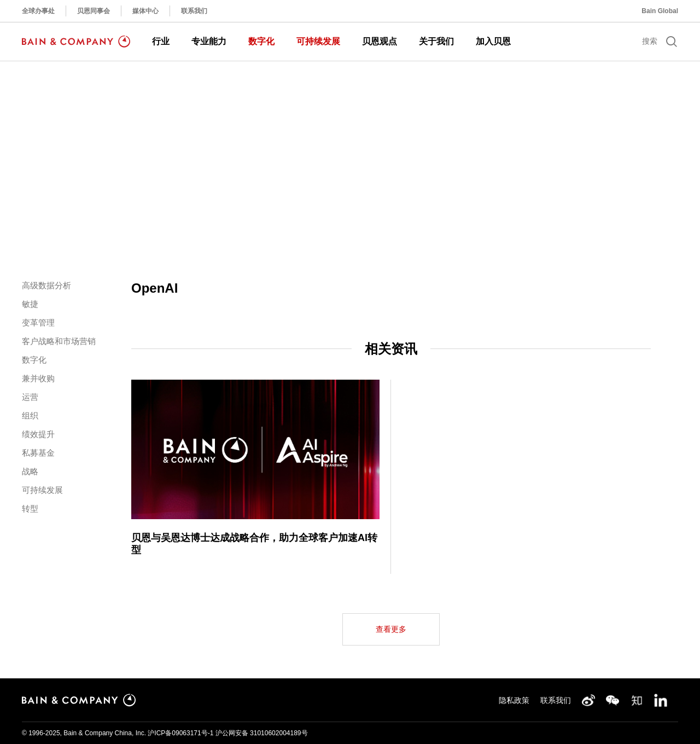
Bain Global (660, 11)
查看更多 (391, 629)
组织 (30, 415)
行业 (161, 41)
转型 (30, 508)
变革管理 (38, 322)
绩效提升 (38, 434)
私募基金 (38, 453)
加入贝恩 (493, 41)
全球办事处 (38, 11)
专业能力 (209, 41)
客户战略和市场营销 (59, 341)
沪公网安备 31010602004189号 (262, 733)
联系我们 (194, 11)
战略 (30, 471)
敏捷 (30, 304)
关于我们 (436, 41)
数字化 (261, 41)
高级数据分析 (46, 285)
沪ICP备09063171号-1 (180, 733)
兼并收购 (38, 378)
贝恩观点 (380, 41)
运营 (30, 397)
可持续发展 (318, 41)
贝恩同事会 (94, 11)
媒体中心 (145, 11)
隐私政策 (514, 700)
